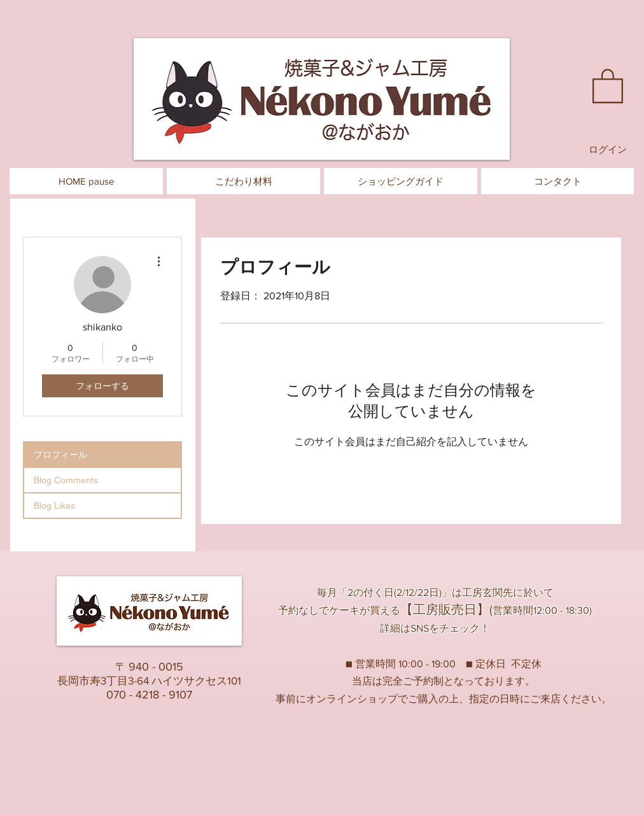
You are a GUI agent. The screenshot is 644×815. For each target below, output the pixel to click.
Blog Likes (54, 506)
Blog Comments (66, 480)
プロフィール (60, 455)
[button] (608, 85)
